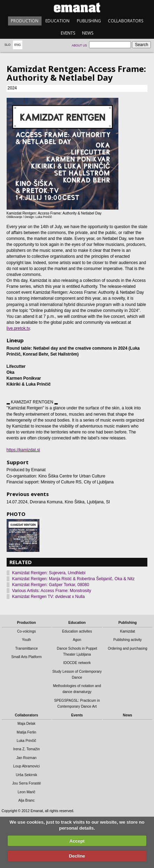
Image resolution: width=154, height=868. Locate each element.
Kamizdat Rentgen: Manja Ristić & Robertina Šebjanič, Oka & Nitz (74, 579)
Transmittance (26, 648)
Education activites (77, 631)
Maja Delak (26, 724)
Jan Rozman (27, 758)
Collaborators (126, 21)
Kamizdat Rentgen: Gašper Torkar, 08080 (51, 585)
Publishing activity (127, 640)
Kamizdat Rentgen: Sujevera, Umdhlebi (49, 573)
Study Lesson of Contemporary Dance (77, 674)
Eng (18, 45)
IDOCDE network (77, 663)
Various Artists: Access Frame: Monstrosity (52, 591)
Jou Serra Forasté (27, 783)
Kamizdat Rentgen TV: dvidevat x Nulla (49, 597)
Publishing (89, 21)
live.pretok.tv (18, 328)
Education (57, 21)
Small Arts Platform (26, 657)
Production (25, 21)
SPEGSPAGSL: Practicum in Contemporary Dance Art (77, 703)
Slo (8, 45)
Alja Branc (26, 800)
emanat (77, 8)
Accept (77, 841)
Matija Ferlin (27, 732)
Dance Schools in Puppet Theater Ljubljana (77, 651)
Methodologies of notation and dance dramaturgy (77, 689)
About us (79, 45)
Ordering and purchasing (128, 648)
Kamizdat (128, 631)
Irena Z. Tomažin (27, 749)
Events (68, 33)
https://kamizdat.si (23, 450)
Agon (77, 640)
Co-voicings (27, 631)
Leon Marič (26, 792)
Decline (77, 856)
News (88, 33)
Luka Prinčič (27, 741)
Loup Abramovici (27, 766)
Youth (27, 640)
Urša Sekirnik (26, 775)
